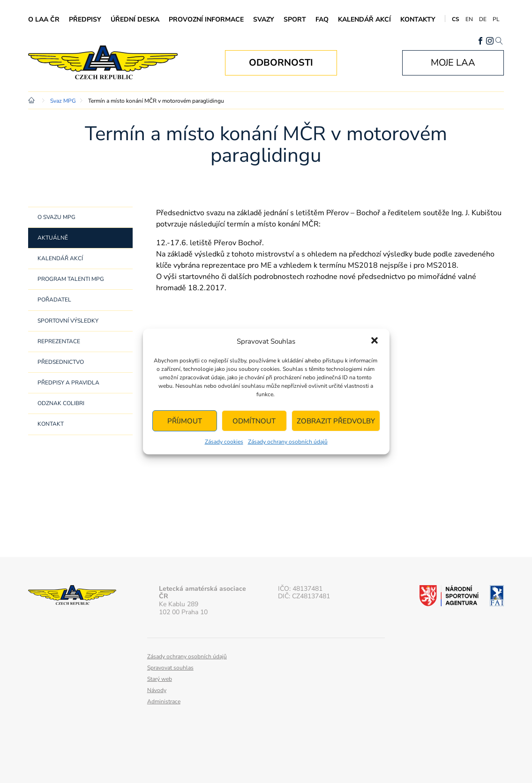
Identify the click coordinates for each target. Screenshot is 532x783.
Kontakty (418, 19)
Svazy (264, 19)
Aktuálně (53, 238)
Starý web (160, 679)
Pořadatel (54, 300)
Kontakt (51, 424)
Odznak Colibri (61, 403)
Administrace (164, 701)
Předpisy (85, 19)
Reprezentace (59, 341)
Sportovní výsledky (68, 321)
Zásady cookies (224, 442)
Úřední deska (135, 19)
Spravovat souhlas (170, 668)
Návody (157, 690)
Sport (295, 19)
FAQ (322, 19)
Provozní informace (206, 19)
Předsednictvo (61, 362)
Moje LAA (453, 63)
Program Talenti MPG (71, 279)
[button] (375, 341)
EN (469, 19)
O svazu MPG (56, 217)
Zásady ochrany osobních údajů (288, 442)
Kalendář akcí (364, 19)
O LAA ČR (44, 19)
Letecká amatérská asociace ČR (110, 63)
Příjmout (185, 421)
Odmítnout (254, 421)
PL (496, 19)
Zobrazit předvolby (336, 421)
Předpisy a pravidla (68, 383)
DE (483, 19)
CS (456, 19)
